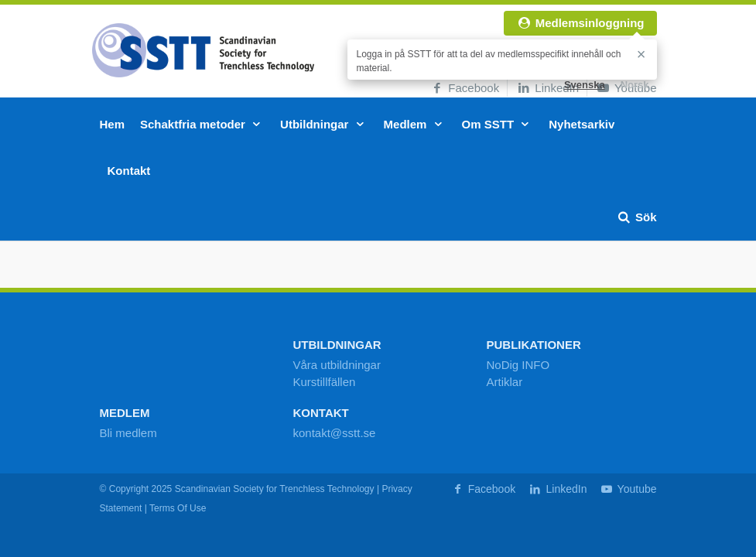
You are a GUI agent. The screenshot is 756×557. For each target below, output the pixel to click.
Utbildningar (324, 124)
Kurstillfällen (325, 382)
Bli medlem (128, 433)
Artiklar (505, 382)
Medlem (415, 124)
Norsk (635, 85)
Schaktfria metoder (202, 124)
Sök (636, 217)
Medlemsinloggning (580, 23)
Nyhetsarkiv (582, 124)
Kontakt (129, 171)
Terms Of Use (178, 508)
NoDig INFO (518, 365)
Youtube (628, 489)
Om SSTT (498, 124)
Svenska (585, 85)
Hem (113, 124)
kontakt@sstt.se (335, 433)
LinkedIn (547, 88)
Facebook (464, 88)
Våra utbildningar (337, 365)
